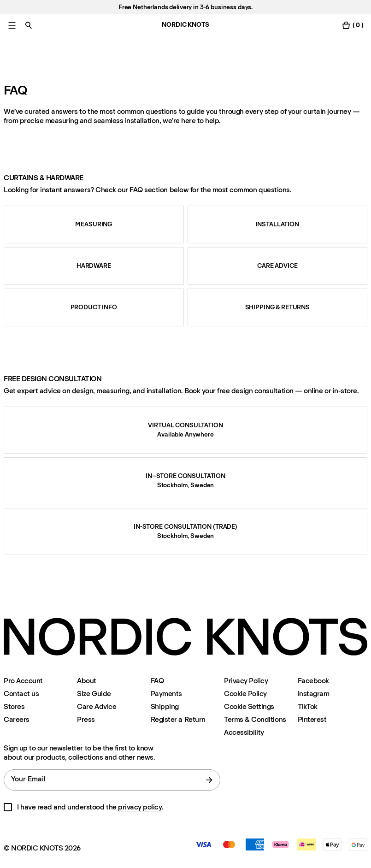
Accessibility (244, 732)
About (87, 681)
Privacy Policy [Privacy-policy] (246, 681)
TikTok (308, 706)
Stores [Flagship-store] (14, 706)
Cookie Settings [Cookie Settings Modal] (249, 706)
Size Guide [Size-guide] (94, 694)
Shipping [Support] (165, 706)
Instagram (314, 694)
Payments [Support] (166, 694)
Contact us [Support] (21, 694)
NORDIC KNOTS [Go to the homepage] (185, 25)
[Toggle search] (29, 25)
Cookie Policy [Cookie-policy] (245, 694)
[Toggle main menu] (12, 25)
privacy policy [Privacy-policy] (140, 807)
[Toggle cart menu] (353, 25)
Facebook (313, 681)
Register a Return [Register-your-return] (178, 719)
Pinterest (312, 719)
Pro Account (23, 681)
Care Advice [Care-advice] (97, 706)
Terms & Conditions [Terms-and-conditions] (255, 719)
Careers (17, 719)
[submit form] (209, 780)
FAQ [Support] (157, 681)
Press (86, 719)
